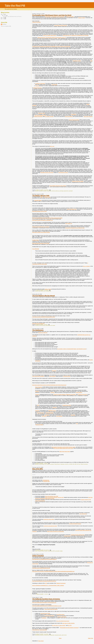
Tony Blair (73, 415)
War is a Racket (86, 266)
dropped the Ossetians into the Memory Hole (75, 228)
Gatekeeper (62, 464)
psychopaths (57, 551)
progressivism (66, 191)
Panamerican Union (67, 405)
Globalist (37, 391)
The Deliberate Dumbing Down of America (46, 599)
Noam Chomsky (39, 387)
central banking (41, 464)
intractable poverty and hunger (47, 172)
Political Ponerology (36, 22)
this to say (52, 146)
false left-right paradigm (74, 120)
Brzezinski (37, 191)
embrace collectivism (62, 617)
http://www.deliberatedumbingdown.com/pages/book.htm (44, 603)
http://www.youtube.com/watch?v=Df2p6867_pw (42, 220)
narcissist (53, 191)
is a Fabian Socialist (49, 116)
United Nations (79, 392)
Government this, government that (39, 630)
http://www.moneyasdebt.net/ (38, 324)
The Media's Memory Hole (41, 195)
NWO (76, 464)
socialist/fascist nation (49, 616)
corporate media (38, 291)
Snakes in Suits (82, 18)
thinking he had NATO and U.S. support (41, 227)
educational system (58, 635)
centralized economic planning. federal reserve (43, 325)
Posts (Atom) (41, 641)
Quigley (61, 551)
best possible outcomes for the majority (58, 186)
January (5, 15)
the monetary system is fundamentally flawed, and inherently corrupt (72, 349)
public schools (64, 635)
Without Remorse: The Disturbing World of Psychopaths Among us (52, 38)
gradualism (44, 618)
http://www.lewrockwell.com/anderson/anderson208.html (44, 581)
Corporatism (74, 114)
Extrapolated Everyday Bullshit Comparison (69, 628)
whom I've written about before (50, 35)
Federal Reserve (57, 464)
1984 (41, 197)
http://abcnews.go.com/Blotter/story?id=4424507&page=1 (44, 559)
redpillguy (4, 24)
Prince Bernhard (40, 413)
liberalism (45, 191)
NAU (73, 464)
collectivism (42, 635)
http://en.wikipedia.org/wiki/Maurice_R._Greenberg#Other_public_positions (48, 585)
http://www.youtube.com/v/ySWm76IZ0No (41, 232)
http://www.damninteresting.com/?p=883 (41, 243)
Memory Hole (47, 197)
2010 (3, 14)
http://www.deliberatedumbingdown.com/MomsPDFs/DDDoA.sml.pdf (47, 606)
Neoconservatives (69, 116)
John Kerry (44, 416)
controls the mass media (49, 519)
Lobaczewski (49, 191)
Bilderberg (37, 464)
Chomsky (53, 392)
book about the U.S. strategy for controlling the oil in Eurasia (76, 35)
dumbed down (47, 635)
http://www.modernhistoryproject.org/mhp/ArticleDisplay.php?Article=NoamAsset (49, 385)
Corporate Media (38, 200)
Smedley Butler (35, 240)
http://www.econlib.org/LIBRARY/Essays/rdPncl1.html (44, 317)
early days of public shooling (68, 623)
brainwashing (37, 635)
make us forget (48, 289)
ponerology (61, 191)
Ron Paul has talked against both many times (63, 448)
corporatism (41, 191)
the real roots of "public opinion (59, 625)
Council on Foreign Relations (60, 394)
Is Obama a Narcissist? (40, 83)
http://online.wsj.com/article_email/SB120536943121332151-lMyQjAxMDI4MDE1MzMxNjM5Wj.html (53, 571)
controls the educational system (50, 526)
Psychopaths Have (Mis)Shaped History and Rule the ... (13, 16)
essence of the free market (78, 181)
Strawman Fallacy (39, 425)
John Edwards (59, 416)
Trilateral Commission (82, 394)
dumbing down (52, 635)
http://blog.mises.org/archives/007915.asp (41, 568)
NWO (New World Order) (65, 452)
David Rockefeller (50, 413)
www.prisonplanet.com (72, 209)
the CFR (70, 625)
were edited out (69, 223)
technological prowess (63, 172)
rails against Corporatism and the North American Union (63, 447)
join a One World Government (63, 621)
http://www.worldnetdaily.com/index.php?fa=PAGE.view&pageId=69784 (47, 218)
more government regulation (38, 376)
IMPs (54, 551)
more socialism (52, 376)
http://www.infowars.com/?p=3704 (39, 211)
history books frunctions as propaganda (55, 531)
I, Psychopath (54, 85)
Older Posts (91, 638)
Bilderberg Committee (71, 394)
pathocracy (57, 191)
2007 (3, 19)
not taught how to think (45, 613)
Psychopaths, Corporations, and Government (55, 17)
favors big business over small (52, 496)
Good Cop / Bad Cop (43, 333)
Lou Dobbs (70, 464)
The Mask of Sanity (77, 61)
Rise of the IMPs (70, 17)
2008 (3, 18)
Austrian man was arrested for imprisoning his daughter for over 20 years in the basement (51, 46)
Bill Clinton (47, 415)
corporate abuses (67, 376)
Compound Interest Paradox (75, 524)
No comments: (46, 190)
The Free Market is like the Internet (43, 296)
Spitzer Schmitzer (38, 556)
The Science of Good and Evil (61, 25)
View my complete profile (6, 26)
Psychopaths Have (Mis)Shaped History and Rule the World (52, 15)
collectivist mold (41, 113)
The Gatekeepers (38, 330)
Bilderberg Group (52, 411)
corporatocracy (67, 536)
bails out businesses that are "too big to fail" (54, 497)
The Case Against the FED (40, 115)
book (91, 61)
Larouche (66, 464)
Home (60, 638)
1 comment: (46, 325)
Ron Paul (54, 371)
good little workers (61, 615)
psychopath (71, 191)
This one (37, 86)
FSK (77, 424)
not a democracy (83, 514)
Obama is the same (38, 116)
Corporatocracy (46, 480)
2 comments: (46, 290)
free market (53, 325)
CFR (38, 405)
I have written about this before (51, 609)
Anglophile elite (46, 481)
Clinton (36, 551)
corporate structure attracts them (78, 535)
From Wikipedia (36, 249)
